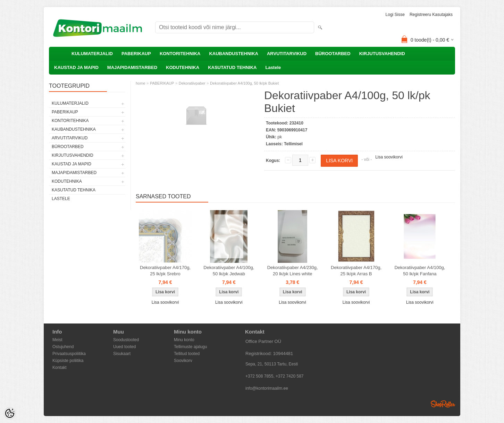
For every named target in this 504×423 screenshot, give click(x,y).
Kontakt (60, 368)
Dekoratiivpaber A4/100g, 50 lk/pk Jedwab (229, 271)
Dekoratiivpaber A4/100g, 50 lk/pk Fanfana (420, 271)
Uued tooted (124, 347)
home (141, 83)
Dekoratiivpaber (192, 83)
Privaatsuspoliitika (69, 354)
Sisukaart (122, 354)
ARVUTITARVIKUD (287, 54)
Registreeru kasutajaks (431, 15)
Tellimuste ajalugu (190, 347)
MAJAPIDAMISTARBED (132, 67)
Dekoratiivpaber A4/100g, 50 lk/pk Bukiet (244, 83)
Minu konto (184, 340)
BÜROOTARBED (333, 54)
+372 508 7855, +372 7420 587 (275, 376)
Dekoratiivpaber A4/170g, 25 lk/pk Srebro (165, 271)
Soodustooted (126, 340)
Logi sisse (395, 15)
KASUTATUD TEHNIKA (232, 67)
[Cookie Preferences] (10, 413)
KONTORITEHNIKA (180, 54)
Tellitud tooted (187, 354)
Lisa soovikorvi (389, 157)
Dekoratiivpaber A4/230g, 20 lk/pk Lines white (293, 271)
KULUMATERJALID (92, 54)
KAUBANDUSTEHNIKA (234, 54)
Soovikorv (183, 361)
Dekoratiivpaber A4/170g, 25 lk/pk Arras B (356, 271)
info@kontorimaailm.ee (267, 388)
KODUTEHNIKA (183, 67)
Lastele (273, 67)
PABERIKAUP (136, 54)
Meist (57, 340)
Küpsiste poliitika (68, 361)
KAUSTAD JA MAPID (76, 67)
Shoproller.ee (443, 404)
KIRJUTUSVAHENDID (382, 54)
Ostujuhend (63, 347)
